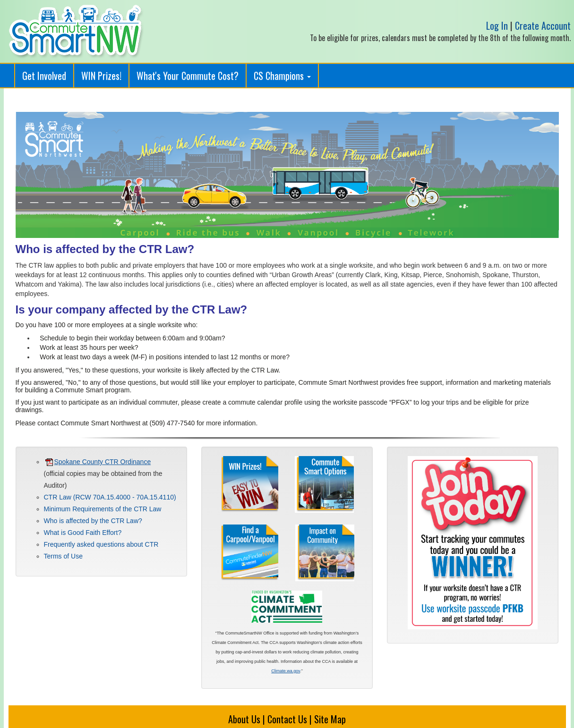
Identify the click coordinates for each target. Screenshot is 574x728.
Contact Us (287, 719)
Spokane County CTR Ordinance (98, 462)
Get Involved (44, 76)
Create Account (543, 25)
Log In (497, 25)
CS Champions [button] (282, 76)
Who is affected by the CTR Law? (93, 521)
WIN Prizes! (101, 76)
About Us (244, 719)
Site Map (330, 719)
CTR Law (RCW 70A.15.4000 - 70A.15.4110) (110, 497)
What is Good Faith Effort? (83, 533)
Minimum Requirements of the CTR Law (103, 509)
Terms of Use (63, 556)
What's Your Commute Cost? (188, 76)
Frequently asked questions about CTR (101, 544)
